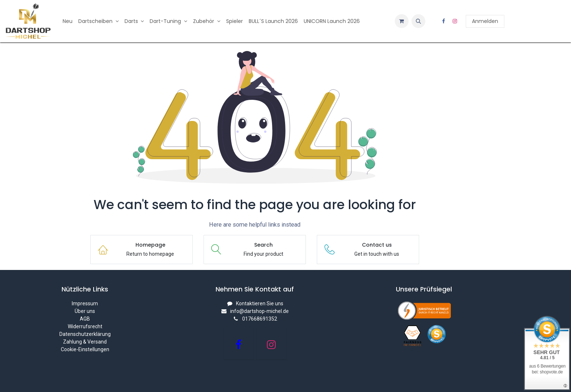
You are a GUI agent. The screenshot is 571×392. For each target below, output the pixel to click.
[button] (418, 21)
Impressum (85, 303)
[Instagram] (455, 21)
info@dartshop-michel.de (259, 311)
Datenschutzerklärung (85, 334)
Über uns (85, 311)
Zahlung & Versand (85, 342)
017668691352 (260, 319)
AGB (85, 319)
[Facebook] (444, 21)
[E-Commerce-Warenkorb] (402, 21)
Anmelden (485, 21)
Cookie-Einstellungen (85, 349)
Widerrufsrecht (85, 326)
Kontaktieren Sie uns (260, 303)
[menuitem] (68, 21)
